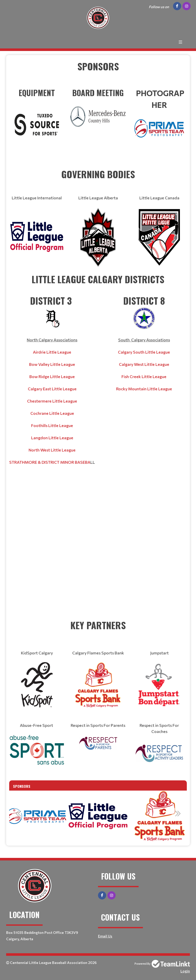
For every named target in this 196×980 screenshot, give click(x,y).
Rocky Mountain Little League (144, 389)
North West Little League (52, 450)
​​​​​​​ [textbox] (37, 114)
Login (185, 971)
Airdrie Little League (52, 352)
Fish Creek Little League (144, 376)
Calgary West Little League (144, 364)
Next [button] (178, 813)
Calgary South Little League (144, 352)
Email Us (105, 936)
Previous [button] (18, 813)
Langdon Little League (52, 438)
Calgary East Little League (52, 389)
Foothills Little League (52, 425)
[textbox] (98, 73)
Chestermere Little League (52, 401)
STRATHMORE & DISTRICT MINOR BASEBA (50, 462)
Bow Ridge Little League (52, 376)
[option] (36, 816)
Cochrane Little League (52, 413)
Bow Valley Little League (52, 364)
